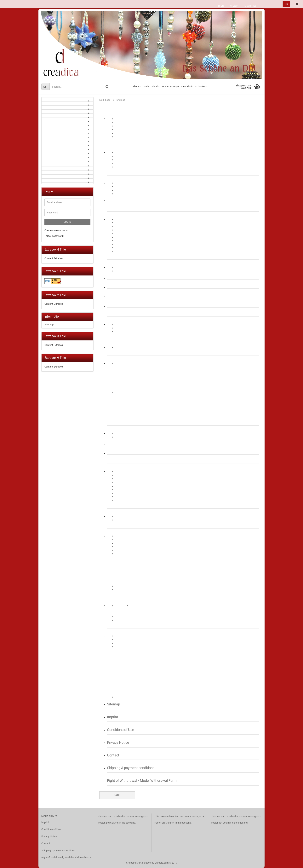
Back (117, 795)
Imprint (113, 717)
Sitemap (114, 705)
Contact (113, 755)
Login (68, 222)
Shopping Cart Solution (139, 863)
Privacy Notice (118, 743)
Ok (286, 4)
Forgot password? (54, 236)
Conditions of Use (121, 730)
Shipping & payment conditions (131, 768)
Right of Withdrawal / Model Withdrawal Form (142, 781)
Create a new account (56, 231)
